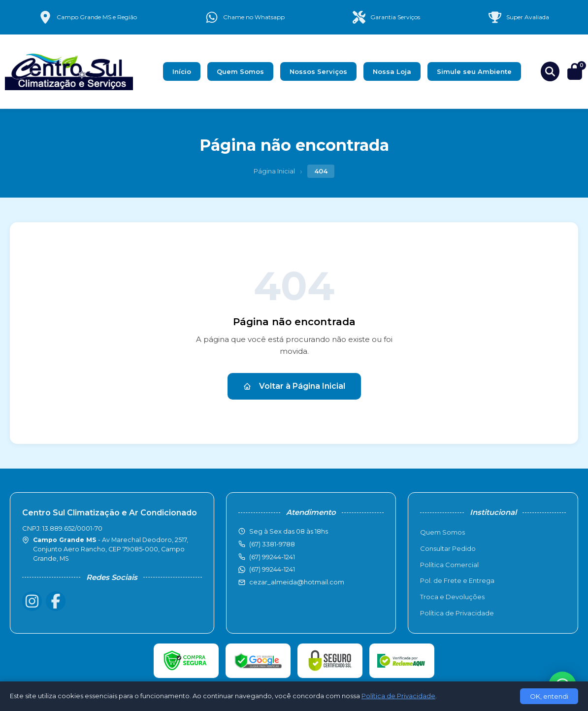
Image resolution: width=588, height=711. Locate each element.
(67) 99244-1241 (272, 569)
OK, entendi (549, 696)
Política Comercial (449, 565)
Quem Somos (240, 71)
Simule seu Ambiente (474, 71)
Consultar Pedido (448, 548)
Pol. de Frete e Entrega (457, 580)
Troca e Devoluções (452, 597)
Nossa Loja (392, 71)
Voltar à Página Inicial (294, 386)
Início (182, 71)
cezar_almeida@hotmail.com (297, 582)
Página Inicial (274, 171)
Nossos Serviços (318, 71)
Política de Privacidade (457, 613)
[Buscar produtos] (550, 71)
